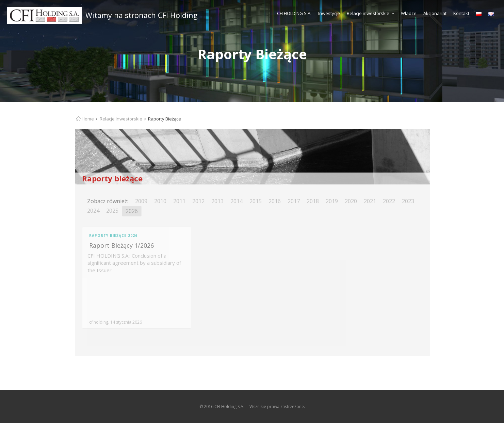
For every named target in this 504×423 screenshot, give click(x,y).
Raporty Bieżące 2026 (113, 235)
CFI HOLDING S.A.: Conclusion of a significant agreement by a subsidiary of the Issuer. (134, 263)
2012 (198, 201)
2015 (256, 201)
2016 (275, 201)
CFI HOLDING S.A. (294, 13)
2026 (132, 211)
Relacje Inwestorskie (121, 119)
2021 (370, 201)
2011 (179, 201)
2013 (217, 201)
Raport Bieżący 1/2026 (121, 245)
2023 (408, 201)
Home (85, 119)
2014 (237, 201)
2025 (112, 211)
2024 (93, 211)
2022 (389, 201)
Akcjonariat (435, 13)
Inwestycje (329, 13)
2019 (332, 201)
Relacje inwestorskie (370, 13)
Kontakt (461, 13)
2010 (160, 201)
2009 (141, 201)
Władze (409, 13)
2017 (294, 201)
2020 (351, 201)
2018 (313, 201)
